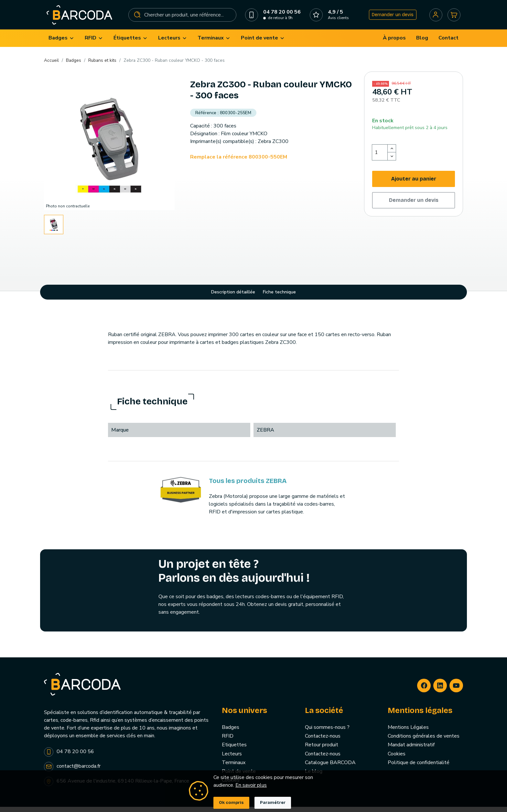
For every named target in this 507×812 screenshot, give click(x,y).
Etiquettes (234, 750)
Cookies (397, 759)
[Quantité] (380, 158)
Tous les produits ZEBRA (248, 486)
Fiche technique (279, 297)
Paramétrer (273, 803)
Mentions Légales (408, 733)
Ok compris (231, 803)
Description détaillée (233, 297)
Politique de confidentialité (419, 768)
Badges (231, 733)
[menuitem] (61, 44)
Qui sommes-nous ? (327, 733)
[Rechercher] (183, 17)
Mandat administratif (411, 750)
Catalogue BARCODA (330, 768)
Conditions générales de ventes (424, 741)
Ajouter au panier (414, 184)
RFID (228, 741)
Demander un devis (391, 17)
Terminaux (234, 768)
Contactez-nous (323, 741)
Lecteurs (232, 759)
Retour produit (322, 750)
